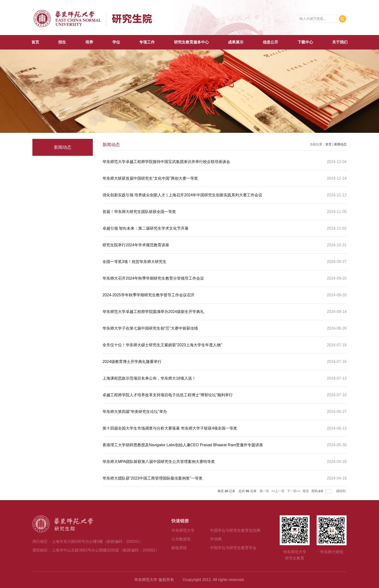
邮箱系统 (179, 548)
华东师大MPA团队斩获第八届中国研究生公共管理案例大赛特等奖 (159, 462)
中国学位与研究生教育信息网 (235, 530)
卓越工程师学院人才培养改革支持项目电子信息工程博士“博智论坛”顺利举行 (168, 395)
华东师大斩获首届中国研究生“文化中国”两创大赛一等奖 (150, 178)
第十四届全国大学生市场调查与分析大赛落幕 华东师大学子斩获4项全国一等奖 (170, 428)
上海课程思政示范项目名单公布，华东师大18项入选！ (149, 378)
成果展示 (236, 42)
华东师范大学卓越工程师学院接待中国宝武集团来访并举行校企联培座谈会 (166, 162)
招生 (62, 42)
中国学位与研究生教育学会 (233, 548)
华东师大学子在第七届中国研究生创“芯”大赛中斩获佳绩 (150, 328)
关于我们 (340, 42)
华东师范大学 (183, 530)
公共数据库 (181, 539)
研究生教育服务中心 (191, 42)
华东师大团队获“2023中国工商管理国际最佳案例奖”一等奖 (153, 478)
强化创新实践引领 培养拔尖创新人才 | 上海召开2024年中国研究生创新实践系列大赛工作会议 (182, 195)
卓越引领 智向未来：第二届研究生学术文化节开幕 (146, 228)
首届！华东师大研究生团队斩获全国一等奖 (139, 212)
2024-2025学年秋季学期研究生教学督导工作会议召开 (149, 295)
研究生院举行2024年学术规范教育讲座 (136, 245)
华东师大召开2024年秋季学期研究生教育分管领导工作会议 (153, 278)
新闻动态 (340, 144)
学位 (116, 42)
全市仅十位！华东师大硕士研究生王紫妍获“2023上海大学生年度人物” (162, 345)
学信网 (216, 539)
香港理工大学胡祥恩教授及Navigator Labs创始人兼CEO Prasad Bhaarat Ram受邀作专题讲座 (183, 445)
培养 (89, 42)
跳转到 (341, 491)
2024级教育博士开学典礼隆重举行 (132, 362)
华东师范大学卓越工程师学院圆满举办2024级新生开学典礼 (153, 312)
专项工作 (147, 42)
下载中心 (305, 42)
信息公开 (270, 42)
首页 (35, 42)
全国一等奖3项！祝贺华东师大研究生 (135, 262)
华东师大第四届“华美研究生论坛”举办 (135, 412)
